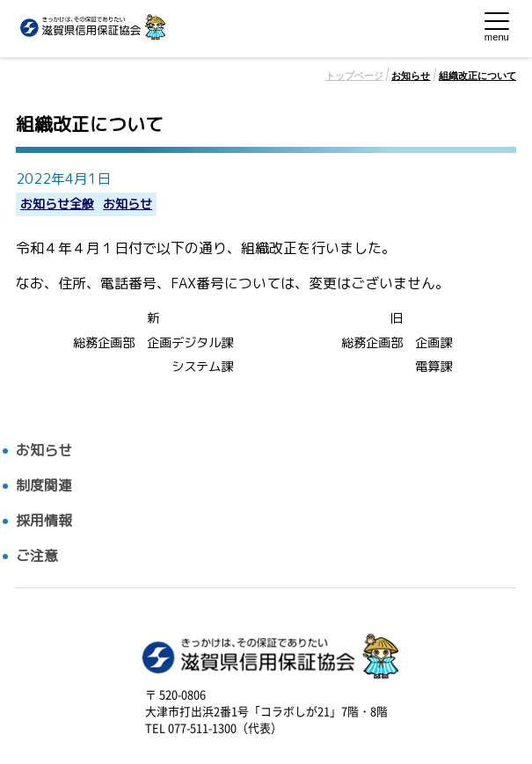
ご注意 (37, 556)
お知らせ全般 (57, 204)
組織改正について (477, 76)
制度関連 (44, 486)
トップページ (354, 76)
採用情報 (44, 521)
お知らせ (411, 76)
